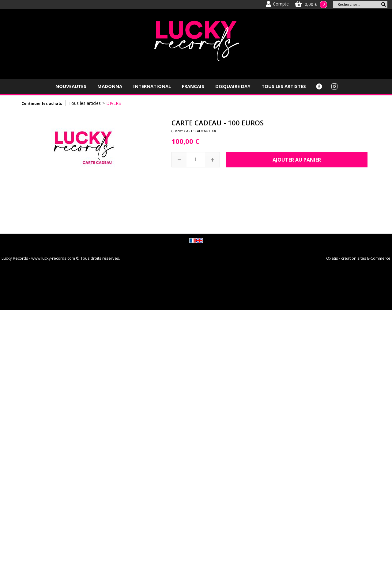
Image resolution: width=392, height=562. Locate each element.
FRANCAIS (193, 86)
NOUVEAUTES (71, 86)
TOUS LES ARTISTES (284, 86)
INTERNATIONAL (152, 86)
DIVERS (114, 103)
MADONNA (110, 86)
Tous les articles (85, 103)
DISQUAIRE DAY (233, 86)
